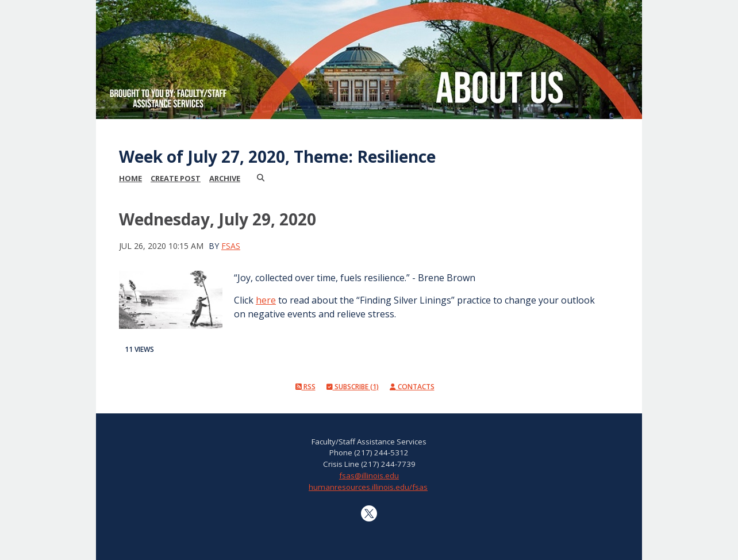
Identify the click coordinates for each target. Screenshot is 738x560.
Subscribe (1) (353, 387)
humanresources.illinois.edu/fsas (368, 487)
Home (130, 178)
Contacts (412, 387)
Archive (225, 178)
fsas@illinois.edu (369, 475)
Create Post (176, 178)
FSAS (231, 246)
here (266, 300)
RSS (305, 387)
